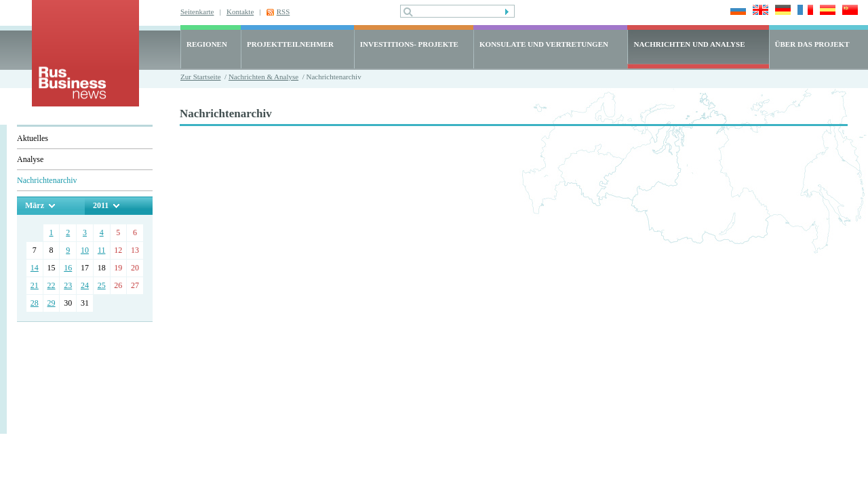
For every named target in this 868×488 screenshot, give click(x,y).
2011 (101, 205)
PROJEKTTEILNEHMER (290, 44)
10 (85, 250)
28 (35, 303)
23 (68, 285)
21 (35, 285)
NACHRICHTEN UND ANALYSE (689, 44)
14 (35, 268)
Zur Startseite (201, 77)
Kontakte (240, 12)
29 (52, 303)
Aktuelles (33, 138)
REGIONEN (207, 44)
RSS (283, 12)
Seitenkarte (197, 12)
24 (85, 285)
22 (52, 285)
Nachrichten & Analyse (263, 77)
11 (102, 250)
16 (68, 268)
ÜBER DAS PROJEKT (812, 44)
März (35, 205)
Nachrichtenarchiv (47, 180)
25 (102, 285)
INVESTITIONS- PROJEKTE (409, 44)
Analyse (30, 159)
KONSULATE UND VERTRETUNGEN (544, 44)
